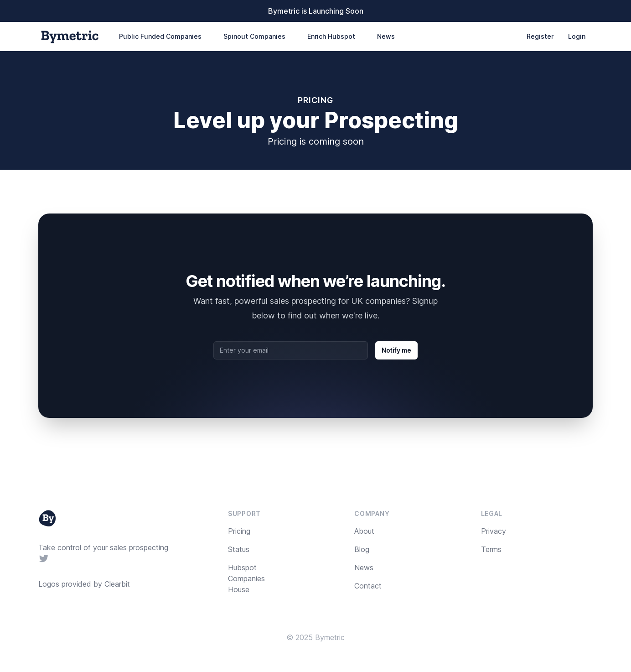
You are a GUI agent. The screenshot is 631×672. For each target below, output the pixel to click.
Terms (491, 549)
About (364, 531)
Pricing (239, 531)
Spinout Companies (254, 36)
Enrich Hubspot (331, 36)
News (386, 36)
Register (540, 36)
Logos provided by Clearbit (84, 584)
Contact (368, 586)
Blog (362, 549)
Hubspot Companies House (246, 578)
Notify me (396, 350)
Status (239, 549)
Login (577, 36)
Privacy (494, 531)
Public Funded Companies (160, 36)
